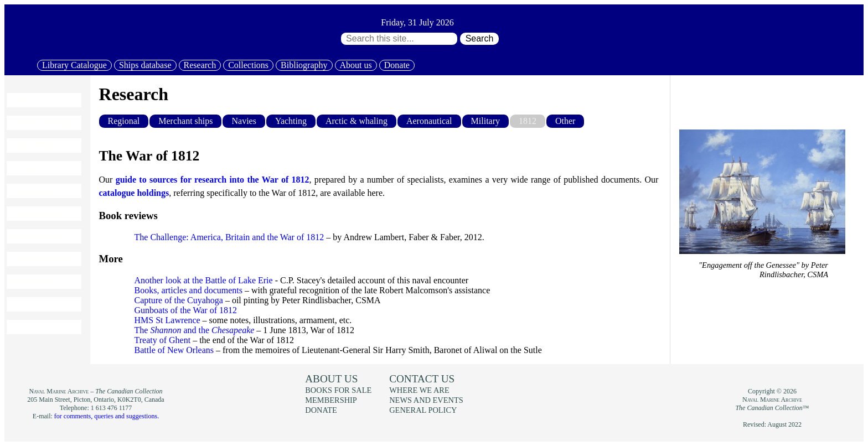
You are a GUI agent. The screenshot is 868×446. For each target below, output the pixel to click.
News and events (44, 259)
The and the (195, 330)
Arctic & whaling (356, 121)
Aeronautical (429, 121)
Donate (397, 65)
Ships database (145, 65)
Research (200, 65)
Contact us (422, 379)
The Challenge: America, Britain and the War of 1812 (229, 237)
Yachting (291, 121)
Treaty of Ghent (163, 340)
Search (480, 38)
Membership (35, 282)
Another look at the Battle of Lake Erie (204, 280)
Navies (244, 121)
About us (356, 65)
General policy (423, 410)
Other (565, 121)
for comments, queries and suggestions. (107, 416)
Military (485, 121)
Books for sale (39, 236)
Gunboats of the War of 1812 (186, 310)
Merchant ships (185, 121)
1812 (528, 121)
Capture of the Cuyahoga (179, 300)
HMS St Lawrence (167, 320)
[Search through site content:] (399, 39)
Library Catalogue (74, 65)
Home (23, 100)
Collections (248, 65)
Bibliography (304, 65)
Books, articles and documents (189, 290)
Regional (124, 121)
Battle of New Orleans (174, 350)
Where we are (419, 390)
